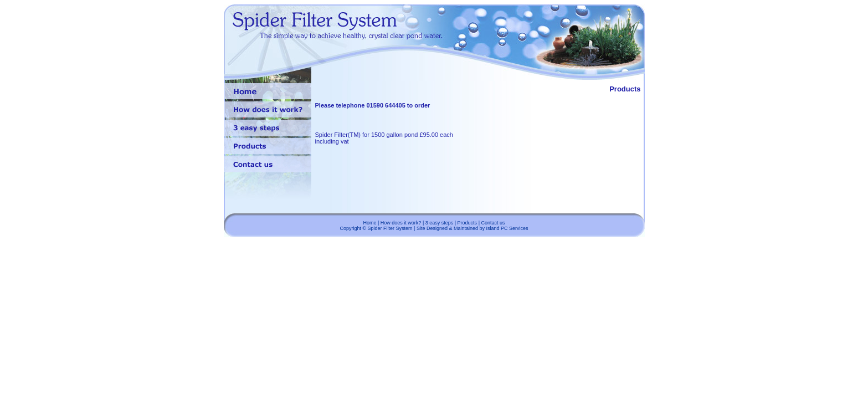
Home (369, 223)
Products (468, 223)
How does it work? (401, 223)
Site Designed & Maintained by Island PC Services (472, 228)
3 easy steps (440, 223)
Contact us (493, 223)
